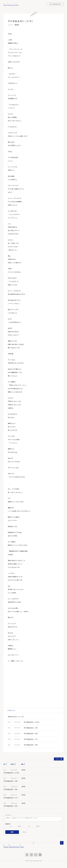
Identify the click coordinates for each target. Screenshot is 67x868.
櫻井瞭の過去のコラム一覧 (16, 716)
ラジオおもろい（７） (31, 739)
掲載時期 (8, 824)
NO (5, 764)
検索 (12, 832)
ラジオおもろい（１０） (32, 722)
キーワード (8, 815)
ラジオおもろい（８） (31, 733)
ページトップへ (62, 842)
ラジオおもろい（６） (31, 745)
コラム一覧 (59, 759)
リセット (25, 832)
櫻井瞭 (17, 25)
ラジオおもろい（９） (31, 728)
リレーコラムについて (55, 4)
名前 (23, 764)
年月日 (13, 764)
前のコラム (12, 710)
